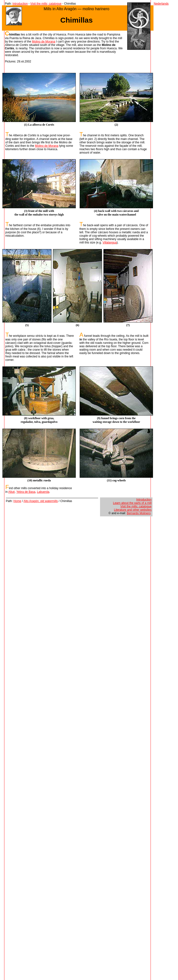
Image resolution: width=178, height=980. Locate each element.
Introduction (20, 4)
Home (17, 501)
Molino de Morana (43, 42)
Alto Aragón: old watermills (41, 501)
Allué (12, 492)
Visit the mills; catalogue (46, 4)
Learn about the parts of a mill (132, 503)
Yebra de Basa (26, 492)
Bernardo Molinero (139, 513)
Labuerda (43, 492)
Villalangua (110, 243)
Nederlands (161, 4)
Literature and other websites (133, 510)
